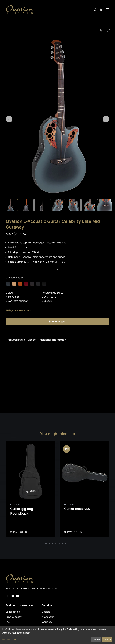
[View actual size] (101, 31)
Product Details (15, 340)
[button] (57, 270)
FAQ (8, 622)
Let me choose (9, 639)
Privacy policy (14, 617)
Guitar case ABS (77, 509)
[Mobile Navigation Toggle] (107, 10)
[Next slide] (106, 119)
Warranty (47, 622)
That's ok (107, 639)
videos (32, 340)
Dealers (46, 612)
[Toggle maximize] (108, 31)
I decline (96, 639)
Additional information (52, 340)
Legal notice (13, 612)
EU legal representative (18, 310)
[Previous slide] (9, 119)
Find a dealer (57, 322)
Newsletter (48, 617)
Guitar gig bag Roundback (22, 511)
